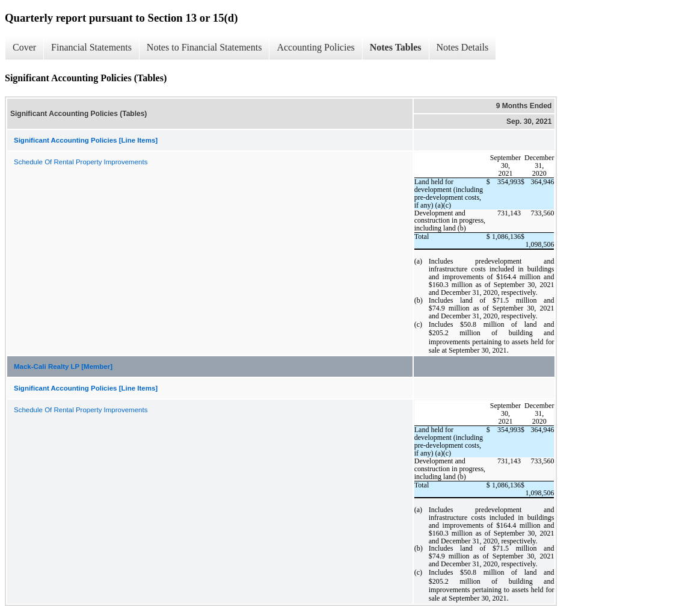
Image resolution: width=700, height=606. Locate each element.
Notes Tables (396, 47)
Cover (24, 47)
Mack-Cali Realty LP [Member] (63, 366)
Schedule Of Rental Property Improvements (81, 162)
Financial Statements (91, 47)
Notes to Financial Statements (204, 47)
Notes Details (463, 47)
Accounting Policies (315, 47)
